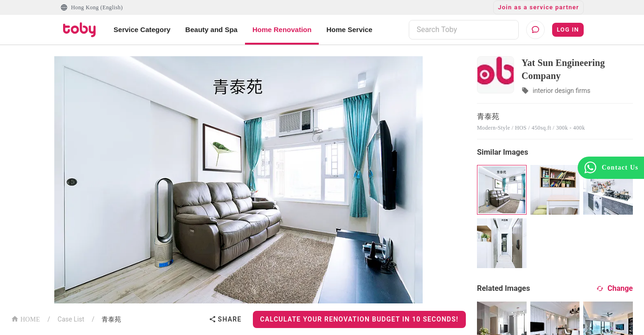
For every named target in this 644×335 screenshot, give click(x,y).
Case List (71, 319)
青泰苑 (111, 319)
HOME (26, 319)
